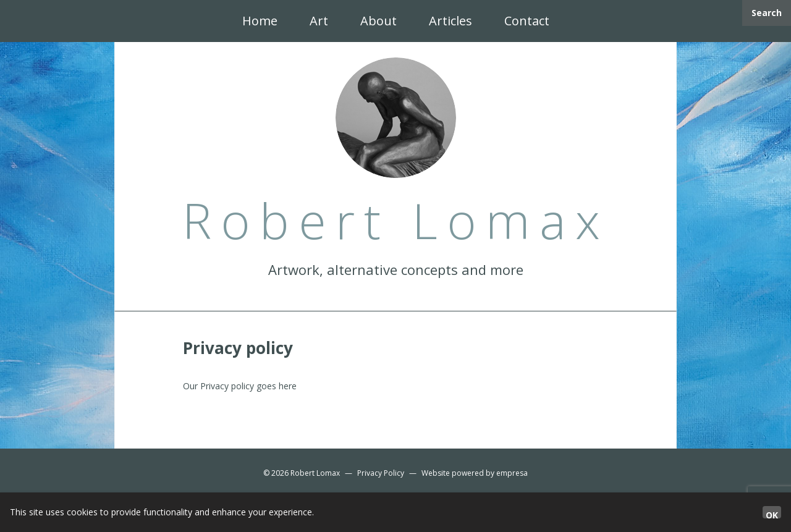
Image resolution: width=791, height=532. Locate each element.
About (379, 21)
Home (260, 21)
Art (319, 21)
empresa (512, 473)
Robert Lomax (315, 473)
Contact (527, 21)
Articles (450, 21)
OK (772, 514)
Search (767, 13)
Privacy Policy (381, 473)
